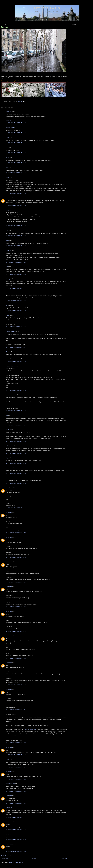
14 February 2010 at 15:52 (16, 441)
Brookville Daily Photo (30, 730)
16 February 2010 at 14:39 (16, 557)
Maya (7, 305)
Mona (7, 352)
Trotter (7, 834)
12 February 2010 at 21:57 (16, 310)
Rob (7, 267)
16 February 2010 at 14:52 (16, 658)
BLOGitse (8, 111)
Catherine (8, 250)
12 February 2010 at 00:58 (16, 123)
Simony (8, 279)
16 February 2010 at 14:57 (16, 710)
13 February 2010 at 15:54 (16, 411)
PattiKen (8, 430)
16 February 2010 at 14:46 (16, 607)
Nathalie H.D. (9, 808)
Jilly (7, 458)
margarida (9, 210)
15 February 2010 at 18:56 (16, 483)
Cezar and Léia (10, 366)
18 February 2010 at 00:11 (16, 779)
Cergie (7, 759)
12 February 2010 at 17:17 (16, 288)
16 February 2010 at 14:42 (16, 582)
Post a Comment (6, 856)
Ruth (7, 231)
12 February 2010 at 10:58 (16, 226)
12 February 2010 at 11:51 (16, 236)
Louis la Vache (10, 128)
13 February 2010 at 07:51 (16, 361)
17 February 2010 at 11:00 (16, 767)
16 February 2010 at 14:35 (16, 508)
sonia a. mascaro (11, 395)
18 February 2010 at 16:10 (16, 791)
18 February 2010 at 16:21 (16, 803)
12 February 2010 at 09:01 (16, 205)
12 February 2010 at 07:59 (16, 163)
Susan (7, 315)
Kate (7, 147)
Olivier (7, 157)
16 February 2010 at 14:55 (16, 685)
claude (7, 177)
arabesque (9, 446)
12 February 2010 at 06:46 (16, 153)
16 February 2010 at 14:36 (16, 533)
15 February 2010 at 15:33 (16, 473)
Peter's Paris (47, 8)
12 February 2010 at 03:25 (16, 133)
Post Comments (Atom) (16, 862)
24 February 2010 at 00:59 (16, 839)
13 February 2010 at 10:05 (16, 390)
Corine (7, 137)
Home (34, 859)
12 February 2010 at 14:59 (16, 262)
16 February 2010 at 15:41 (16, 755)
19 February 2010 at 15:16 (16, 817)
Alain (7, 167)
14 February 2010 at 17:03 (16, 453)
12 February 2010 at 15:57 (16, 274)
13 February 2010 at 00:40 (16, 327)
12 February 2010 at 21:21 (16, 301)
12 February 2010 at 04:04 (16, 143)
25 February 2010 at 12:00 (16, 852)
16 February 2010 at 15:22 (16, 743)
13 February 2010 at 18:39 (16, 425)
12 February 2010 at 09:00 (16, 193)
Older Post (64, 859)
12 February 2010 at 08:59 (16, 173)
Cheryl (7, 293)
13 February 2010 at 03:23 (16, 347)
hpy (7, 415)
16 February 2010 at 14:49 (16, 631)
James (7, 478)
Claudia (8, 198)
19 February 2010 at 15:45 (16, 829)
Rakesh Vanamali (11, 331)
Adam (7, 240)
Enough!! (5, 27)
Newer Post (4, 859)
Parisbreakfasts (10, 784)
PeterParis (9, 488)
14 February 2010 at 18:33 (16, 463)
